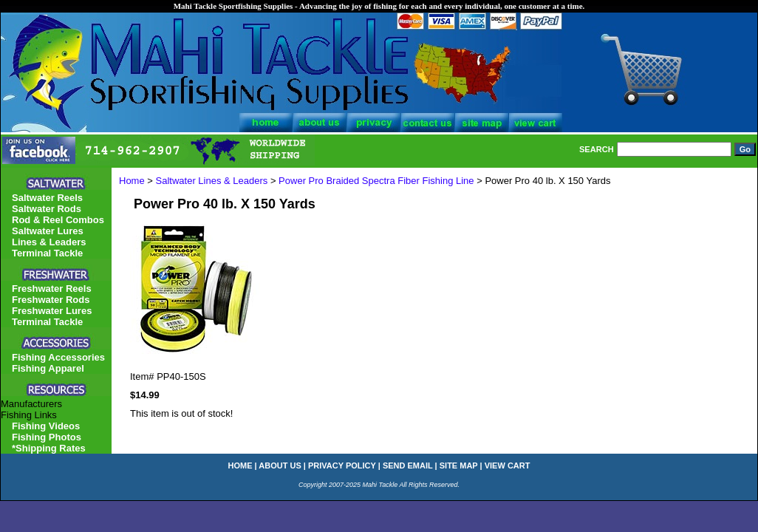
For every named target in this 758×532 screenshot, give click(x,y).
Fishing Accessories (58, 357)
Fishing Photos (47, 437)
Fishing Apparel (48, 368)
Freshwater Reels (52, 289)
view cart (508, 465)
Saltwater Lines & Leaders (212, 181)
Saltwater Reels (47, 198)
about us (280, 465)
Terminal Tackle (47, 253)
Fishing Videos (46, 426)
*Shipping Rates (49, 448)
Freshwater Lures (52, 311)
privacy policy (342, 465)
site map (459, 465)
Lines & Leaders (49, 242)
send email (408, 465)
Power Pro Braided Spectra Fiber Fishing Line (376, 181)
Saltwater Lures (48, 231)
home (240, 465)
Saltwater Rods (47, 209)
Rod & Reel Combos (58, 220)
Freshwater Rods (51, 300)
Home (132, 181)
